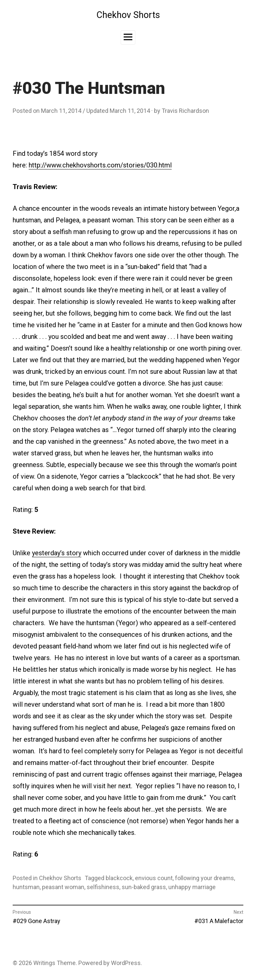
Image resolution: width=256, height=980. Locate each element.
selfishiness (103, 887)
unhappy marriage (192, 887)
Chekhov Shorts (128, 15)
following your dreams (204, 878)
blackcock (119, 878)
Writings (44, 963)
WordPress (126, 963)
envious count (154, 878)
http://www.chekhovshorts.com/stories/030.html (100, 165)
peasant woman (63, 887)
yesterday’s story (57, 553)
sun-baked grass (144, 887)
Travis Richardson (185, 111)
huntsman (26, 887)
